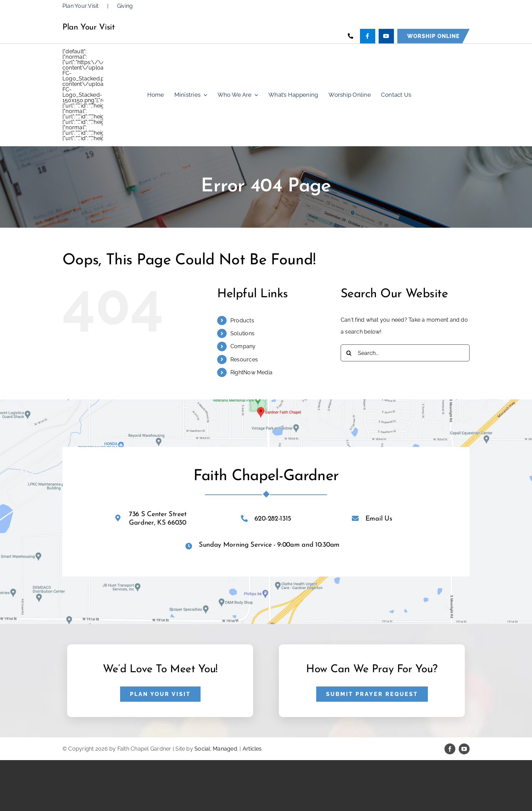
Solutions (242, 333)
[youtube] (464, 749)
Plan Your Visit (81, 6)
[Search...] (405, 353)
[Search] (349, 353)
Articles (252, 749)
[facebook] (450, 749)
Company (243, 346)
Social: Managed (216, 749)
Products (242, 320)
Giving (125, 6)
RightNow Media (251, 372)
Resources (244, 360)
